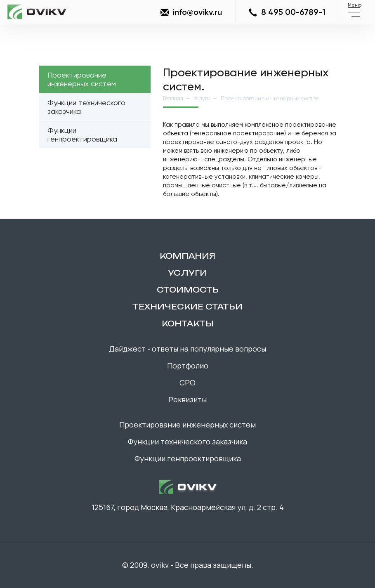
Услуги (202, 98)
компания (187, 256)
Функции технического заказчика (86, 107)
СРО (187, 383)
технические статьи (187, 307)
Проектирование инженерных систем (82, 79)
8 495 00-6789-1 (287, 12)
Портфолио (188, 366)
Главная (173, 98)
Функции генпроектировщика (82, 135)
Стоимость (188, 290)
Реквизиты (187, 399)
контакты (188, 324)
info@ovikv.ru (191, 12)
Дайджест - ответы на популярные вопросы (187, 349)
